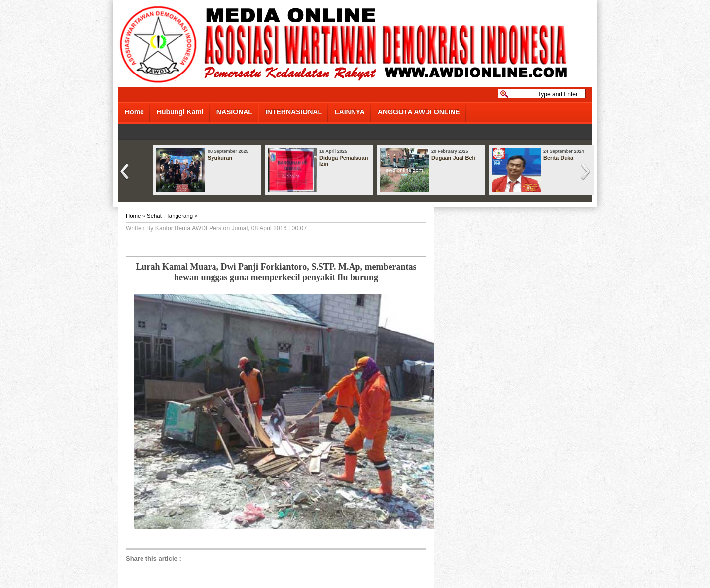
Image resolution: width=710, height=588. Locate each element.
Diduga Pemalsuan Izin (344, 161)
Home (134, 112)
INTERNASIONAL (294, 112)
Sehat (154, 216)
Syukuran (220, 158)
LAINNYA (350, 112)
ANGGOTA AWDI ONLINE (419, 112)
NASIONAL (234, 112)
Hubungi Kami (180, 112)
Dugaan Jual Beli (453, 158)
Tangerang (179, 216)
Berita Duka (558, 158)
